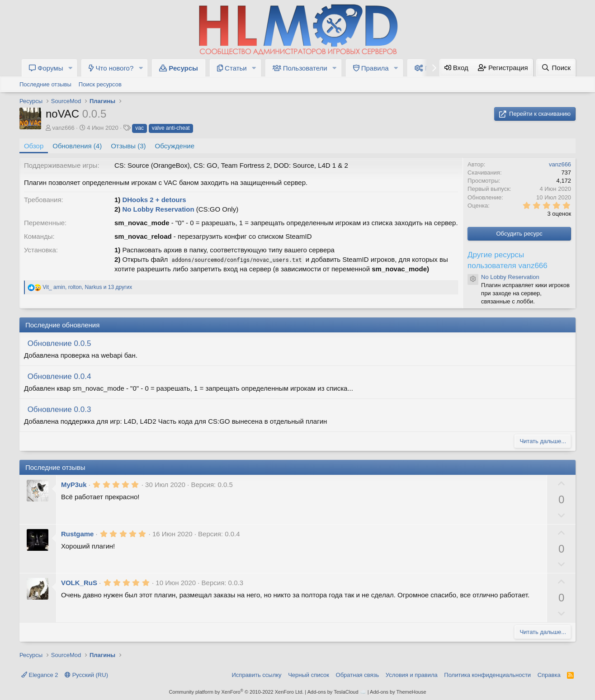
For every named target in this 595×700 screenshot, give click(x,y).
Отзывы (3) (128, 146)
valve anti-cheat (171, 128)
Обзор (34, 146)
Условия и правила (412, 675)
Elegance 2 (40, 675)
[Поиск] (556, 68)
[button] (70, 68)
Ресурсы (179, 68)
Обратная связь (358, 675)
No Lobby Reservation (158, 209)
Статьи (232, 68)
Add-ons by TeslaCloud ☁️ (337, 692)
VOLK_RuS (79, 583)
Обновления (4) (77, 146)
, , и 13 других (87, 287)
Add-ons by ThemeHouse (398, 692)
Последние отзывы (45, 84)
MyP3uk (74, 485)
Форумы (46, 68)
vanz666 (64, 128)
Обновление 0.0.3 (59, 409)
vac (139, 128)
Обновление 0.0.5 (59, 343)
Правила (371, 68)
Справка (549, 675)
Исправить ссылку (257, 675)
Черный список (309, 675)
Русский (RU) (86, 675)
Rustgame (78, 534)
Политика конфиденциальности (487, 675)
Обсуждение (175, 146)
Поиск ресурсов (100, 84)
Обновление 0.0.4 (59, 376)
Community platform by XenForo (236, 692)
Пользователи (300, 68)
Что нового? (111, 68)
